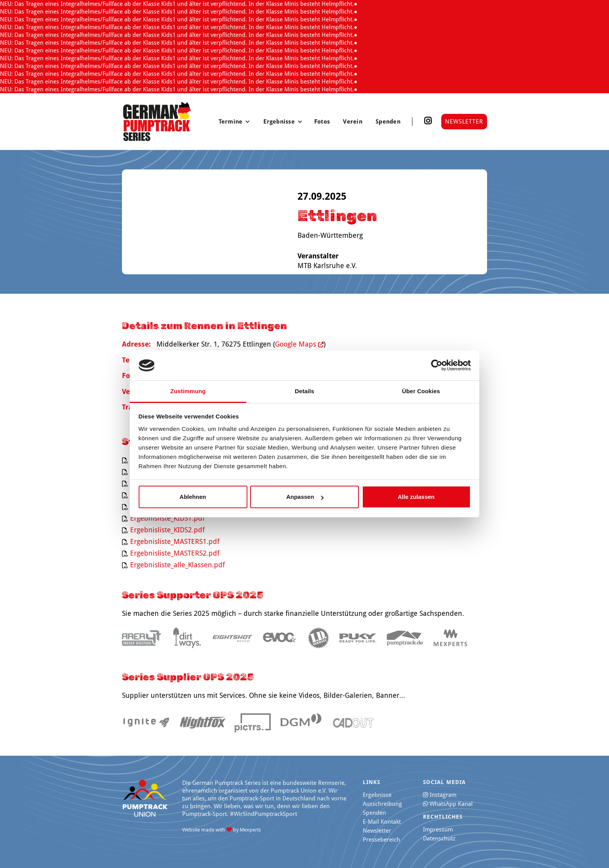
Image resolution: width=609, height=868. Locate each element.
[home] (157, 122)
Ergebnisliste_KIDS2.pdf (167, 530)
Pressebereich (381, 840)
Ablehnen (193, 497)
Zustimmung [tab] (188, 391)
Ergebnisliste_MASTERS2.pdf (175, 553)
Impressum (438, 830)
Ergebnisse (377, 795)
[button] (235, 122)
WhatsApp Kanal (448, 804)
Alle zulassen (416, 497)
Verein (353, 122)
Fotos (323, 122)
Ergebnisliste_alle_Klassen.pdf (177, 565)
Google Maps (299, 344)
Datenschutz (439, 838)
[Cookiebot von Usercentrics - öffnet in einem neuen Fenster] (437, 366)
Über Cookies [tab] (421, 391)
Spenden (388, 122)
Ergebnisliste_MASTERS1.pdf (175, 541)
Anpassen (305, 497)
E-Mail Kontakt (382, 822)
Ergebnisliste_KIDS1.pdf (167, 518)
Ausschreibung (382, 804)
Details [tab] (304, 391)
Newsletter (464, 122)
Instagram (440, 795)
